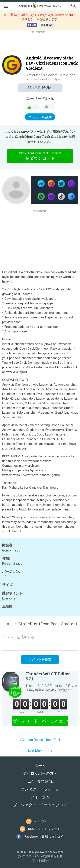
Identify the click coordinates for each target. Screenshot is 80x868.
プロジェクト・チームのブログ (40, 805)
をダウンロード (40, 156)
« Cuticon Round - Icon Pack (40, 740)
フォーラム (40, 797)
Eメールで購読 (40, 781)
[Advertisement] (40, 44)
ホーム (40, 766)
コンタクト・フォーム (40, 789)
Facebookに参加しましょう (44, 837)
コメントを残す (40, 117)
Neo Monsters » (40, 751)
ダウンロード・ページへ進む (40, 721)
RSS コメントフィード (44, 829)
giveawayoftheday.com (49, 852)
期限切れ (40, 88)
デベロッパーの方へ (40, 773)
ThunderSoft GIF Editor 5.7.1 (48, 676)
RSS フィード (44, 821)
